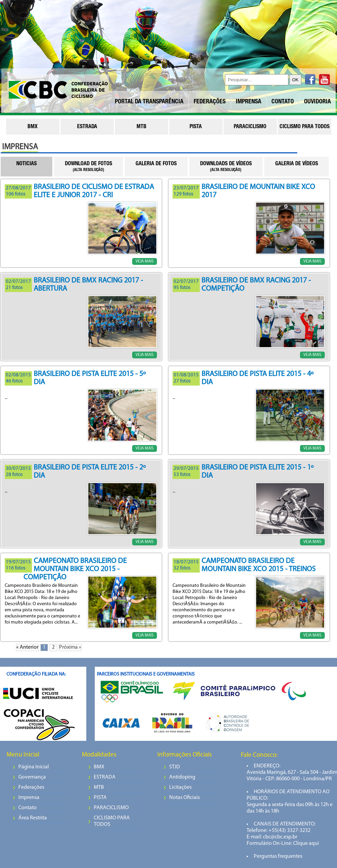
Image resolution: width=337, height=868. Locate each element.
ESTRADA (105, 777)
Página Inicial (34, 767)
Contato (28, 808)
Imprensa (29, 798)
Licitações (180, 787)
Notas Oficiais (184, 798)
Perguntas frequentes (278, 856)
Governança (32, 777)
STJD (175, 767)
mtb (141, 127)
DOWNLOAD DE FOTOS (88, 167)
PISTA (100, 798)
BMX (99, 767)
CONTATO (283, 102)
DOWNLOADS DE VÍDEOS (226, 167)
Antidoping (182, 777)
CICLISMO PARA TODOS (112, 821)
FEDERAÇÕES (210, 102)
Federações (31, 787)
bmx (33, 127)
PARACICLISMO (111, 808)
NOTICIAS (26, 164)
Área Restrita (33, 818)
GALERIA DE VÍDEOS (297, 164)
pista (196, 127)
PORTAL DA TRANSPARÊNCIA (149, 102)
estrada (87, 127)
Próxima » (70, 647)
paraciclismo (250, 127)
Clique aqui (306, 844)
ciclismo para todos (305, 127)
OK (295, 80)
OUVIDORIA (317, 102)
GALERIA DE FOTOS (156, 164)
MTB (99, 787)
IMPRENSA (249, 102)
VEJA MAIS (145, 261)
